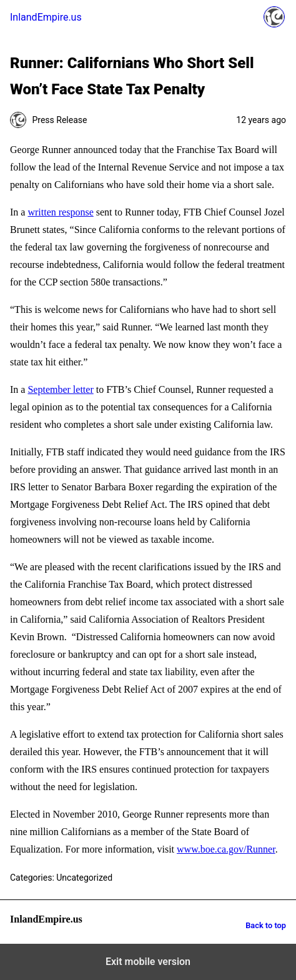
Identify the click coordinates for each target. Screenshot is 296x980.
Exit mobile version (148, 962)
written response (60, 212)
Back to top (266, 925)
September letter (60, 389)
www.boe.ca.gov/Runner (226, 849)
